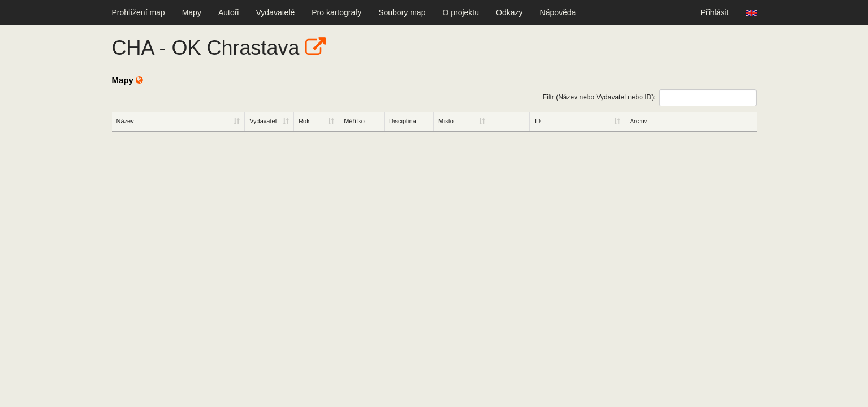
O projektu (461, 12)
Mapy (192, 12)
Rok (304, 121)
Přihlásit (715, 12)
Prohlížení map (139, 12)
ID (537, 121)
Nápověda (558, 12)
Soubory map (402, 12)
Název (125, 121)
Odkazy (509, 12)
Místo (446, 121)
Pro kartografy (336, 12)
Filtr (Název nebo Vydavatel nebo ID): (650, 98)
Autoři (229, 12)
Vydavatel (263, 121)
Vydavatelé (275, 12)
